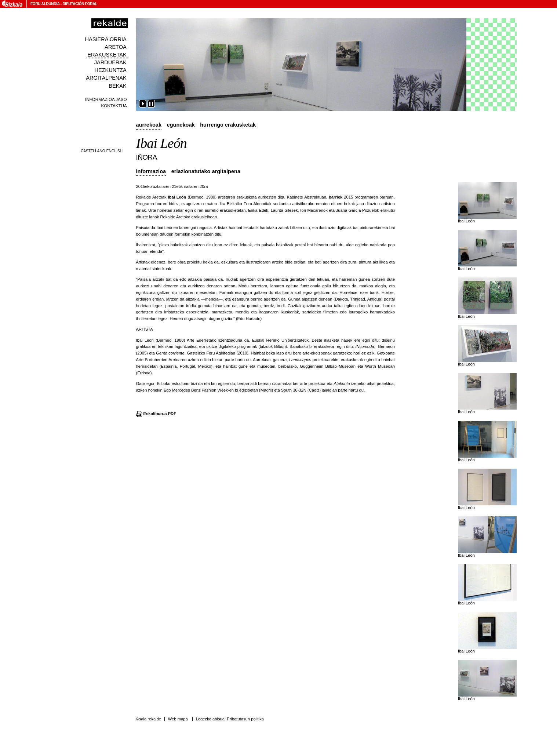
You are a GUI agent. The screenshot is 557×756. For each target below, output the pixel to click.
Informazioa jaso (106, 99)
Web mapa (178, 719)
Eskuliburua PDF (160, 414)
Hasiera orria (106, 39)
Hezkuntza (110, 70)
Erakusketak (107, 55)
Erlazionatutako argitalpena (206, 171)
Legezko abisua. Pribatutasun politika (230, 719)
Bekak (118, 86)
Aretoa (116, 47)
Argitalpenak (106, 78)
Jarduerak (110, 62)
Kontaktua (114, 106)
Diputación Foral (80, 4)
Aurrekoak (149, 125)
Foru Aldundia (45, 4)
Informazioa (151, 171)
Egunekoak (181, 125)
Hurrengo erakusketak (228, 125)
